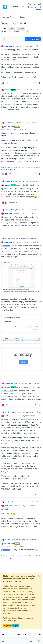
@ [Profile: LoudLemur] (7, 133)
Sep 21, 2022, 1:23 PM (28, 506)
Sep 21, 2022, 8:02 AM (31, 90)
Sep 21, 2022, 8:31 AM (16, 129)
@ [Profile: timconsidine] (8, 189)
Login (16, 626)
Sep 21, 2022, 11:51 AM (28, 242)
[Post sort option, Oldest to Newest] (4, 39)
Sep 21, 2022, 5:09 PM (16, 546)
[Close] (39, 576)
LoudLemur (8, 46)
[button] (3, 641)
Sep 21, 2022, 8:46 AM (31, 185)
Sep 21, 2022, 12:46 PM (28, 416)
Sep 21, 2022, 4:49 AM (28, 46)
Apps (30, 4)
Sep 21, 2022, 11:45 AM (28, 214)
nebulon (7, 90)
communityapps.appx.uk (9, 169)
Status (37, 4)
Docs (37, 7)
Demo (31, 7)
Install (38, 10)
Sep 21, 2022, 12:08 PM (31, 387)
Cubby (4, 28)
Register (8, 626)
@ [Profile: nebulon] (6, 246)
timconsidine (9, 127)
